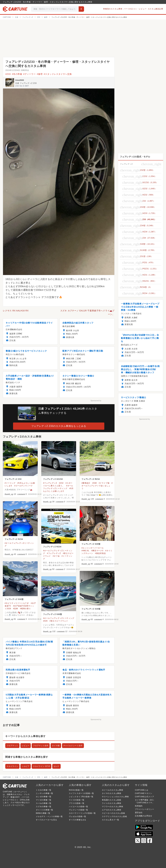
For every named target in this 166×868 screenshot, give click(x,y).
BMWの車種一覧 (43, 813)
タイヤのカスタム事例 (112, 793)
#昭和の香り (25, 609)
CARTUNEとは (142, 790)
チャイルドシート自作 (73, 746)
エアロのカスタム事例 (112, 810)
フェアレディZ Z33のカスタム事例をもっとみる (59, 426)
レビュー (26, 746)
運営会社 (139, 813)
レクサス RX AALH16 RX (16, 311)
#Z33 (8, 74)
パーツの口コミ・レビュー (135, 9)
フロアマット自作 (41, 746)
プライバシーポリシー (145, 809)
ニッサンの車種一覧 (45, 793)
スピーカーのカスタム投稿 (113, 813)
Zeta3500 (20, 80)
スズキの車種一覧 (44, 807)
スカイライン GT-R (41, 766)
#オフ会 (56, 556)
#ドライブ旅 (104, 483)
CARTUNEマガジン (144, 793)
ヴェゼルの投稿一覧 (78, 816)
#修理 (40, 74)
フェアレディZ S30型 (91, 544)
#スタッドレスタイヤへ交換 (58, 74)
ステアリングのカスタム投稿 (114, 816)
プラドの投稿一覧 (77, 803)
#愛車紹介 (86, 483)
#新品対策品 (100, 553)
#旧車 (16, 609)
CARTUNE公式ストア (144, 797)
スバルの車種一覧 (44, 803)
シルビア (26, 766)
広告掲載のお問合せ (144, 816)
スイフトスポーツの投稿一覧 (81, 793)
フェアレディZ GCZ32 (53, 479)
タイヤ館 (56, 746)
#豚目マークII (97, 551)
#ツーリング (10, 483)
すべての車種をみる (78, 820)
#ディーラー (29, 74)
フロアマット (12, 746)
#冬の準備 (17, 74)
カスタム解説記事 (155, 9)
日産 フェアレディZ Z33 (26, 83)
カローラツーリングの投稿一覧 (82, 813)
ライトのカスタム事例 (112, 803)
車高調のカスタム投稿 (112, 800)
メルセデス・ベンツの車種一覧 (49, 816)
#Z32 (61, 483)
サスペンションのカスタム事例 (115, 797)
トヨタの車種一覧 (44, 790)
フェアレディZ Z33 (13, 479)
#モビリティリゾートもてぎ (17, 603)
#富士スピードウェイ (59, 621)
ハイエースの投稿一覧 (78, 807)
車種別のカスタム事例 (113, 9)
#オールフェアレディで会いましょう (97, 486)
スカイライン (12, 766)
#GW (95, 483)
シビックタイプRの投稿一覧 (81, 797)
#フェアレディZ (50, 483)
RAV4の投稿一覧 (76, 790)
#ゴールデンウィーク (23, 486)
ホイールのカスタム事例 (112, 790)
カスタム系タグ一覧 (111, 820)
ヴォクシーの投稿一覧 (78, 810)
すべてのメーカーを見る (46, 820)
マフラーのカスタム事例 (112, 807)
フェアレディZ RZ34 (91, 479)
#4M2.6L (85, 551)
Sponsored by (96, 401)
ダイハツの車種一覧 (45, 810)
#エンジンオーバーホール (93, 548)
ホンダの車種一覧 (44, 797)
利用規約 (139, 806)
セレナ (56, 766)
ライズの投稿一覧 (77, 800)
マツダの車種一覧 (44, 800)
